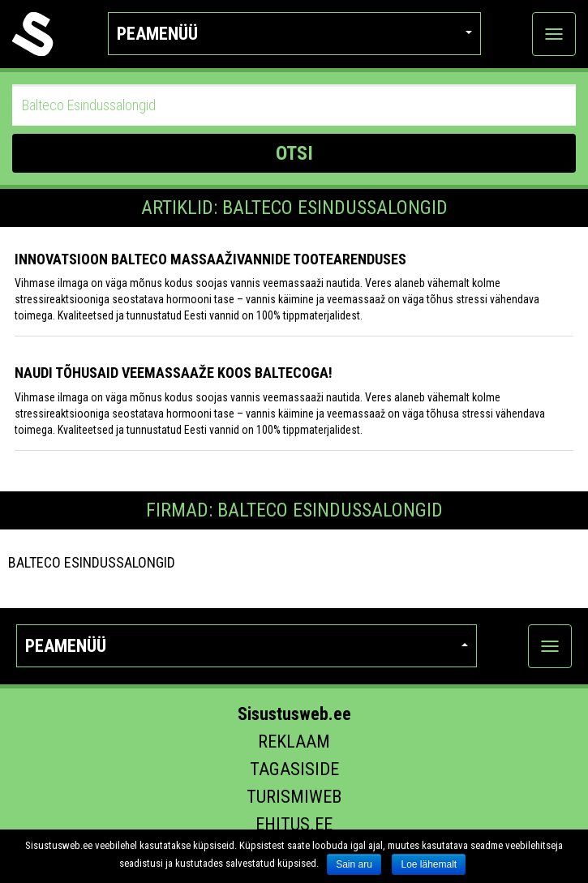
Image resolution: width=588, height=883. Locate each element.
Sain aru (354, 864)
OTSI (294, 153)
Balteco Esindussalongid (92, 562)
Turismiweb (294, 797)
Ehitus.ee (294, 824)
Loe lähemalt (429, 864)
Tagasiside (294, 769)
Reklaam (294, 742)
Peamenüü (294, 34)
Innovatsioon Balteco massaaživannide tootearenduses (210, 259)
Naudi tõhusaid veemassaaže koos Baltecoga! (174, 373)
